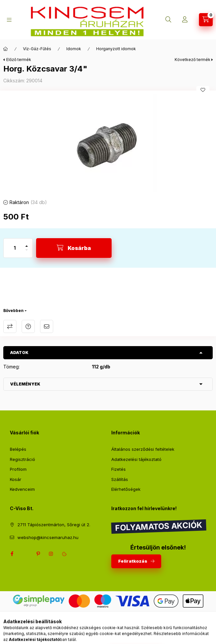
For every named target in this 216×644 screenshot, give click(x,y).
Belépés (18, 449)
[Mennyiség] (15, 248)
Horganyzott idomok (116, 49)
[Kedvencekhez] (203, 90)
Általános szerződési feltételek (143, 449)
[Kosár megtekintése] (206, 20)
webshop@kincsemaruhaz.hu (48, 537)
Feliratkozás (133, 561)
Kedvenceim (22, 489)
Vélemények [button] (25, 384)
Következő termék (193, 60)
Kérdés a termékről (28, 326)
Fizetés (119, 469)
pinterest (38, 554)
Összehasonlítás (10, 326)
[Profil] (185, 20)
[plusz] (27, 243)
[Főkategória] (6, 49)
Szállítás (120, 479)
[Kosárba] (74, 248)
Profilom (18, 469)
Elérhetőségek (126, 489)
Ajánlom (47, 326)
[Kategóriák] (9, 20)
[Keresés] (168, 20)
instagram (51, 554)
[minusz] (27, 253)
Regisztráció (22, 459)
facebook (12, 554)
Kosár (16, 479)
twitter (25, 554)
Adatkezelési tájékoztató (136, 459)
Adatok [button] (19, 353)
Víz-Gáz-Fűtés (37, 49)
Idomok (74, 49)
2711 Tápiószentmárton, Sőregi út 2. (54, 525)
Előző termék (19, 60)
